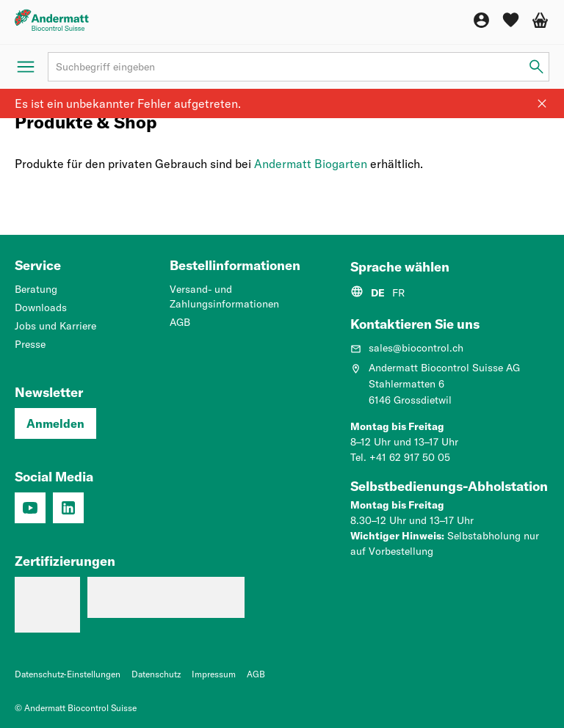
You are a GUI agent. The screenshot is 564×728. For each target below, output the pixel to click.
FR (398, 293)
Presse (30, 344)
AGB (180, 322)
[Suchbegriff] (299, 67)
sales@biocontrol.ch (407, 348)
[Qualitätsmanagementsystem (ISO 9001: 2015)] (166, 597)
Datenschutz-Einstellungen (68, 674)
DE (378, 293)
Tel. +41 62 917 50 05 (400, 457)
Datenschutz (156, 674)
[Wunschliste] (511, 20)
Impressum (214, 674)
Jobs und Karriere (55, 326)
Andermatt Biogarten (311, 164)
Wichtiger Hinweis (396, 536)
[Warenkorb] (540, 20)
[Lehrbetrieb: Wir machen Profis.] (47, 605)
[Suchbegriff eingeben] (536, 67)
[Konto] (481, 20)
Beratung (36, 289)
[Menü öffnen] (26, 67)
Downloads (41, 307)
